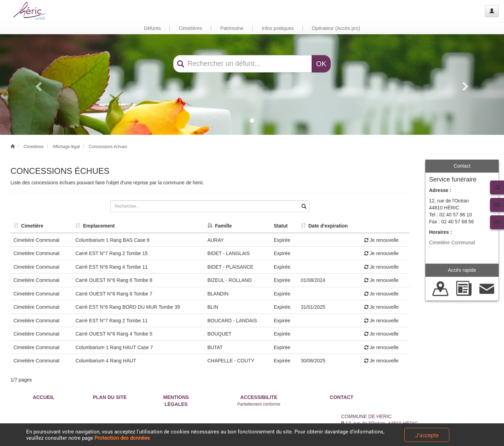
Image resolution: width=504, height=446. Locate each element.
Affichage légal (66, 147)
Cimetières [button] (190, 28)
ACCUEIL (44, 397)
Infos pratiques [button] (278, 28)
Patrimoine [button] (232, 28)
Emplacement (95, 226)
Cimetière (29, 226)
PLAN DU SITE (110, 397)
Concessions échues (108, 147)
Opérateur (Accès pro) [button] (336, 28)
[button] (38, 84)
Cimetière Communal (452, 243)
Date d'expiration (324, 226)
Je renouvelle (381, 240)
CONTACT (341, 397)
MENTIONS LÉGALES (176, 401)
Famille (220, 226)
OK (321, 64)
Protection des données (122, 438)
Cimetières (34, 147)
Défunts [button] (152, 28)
